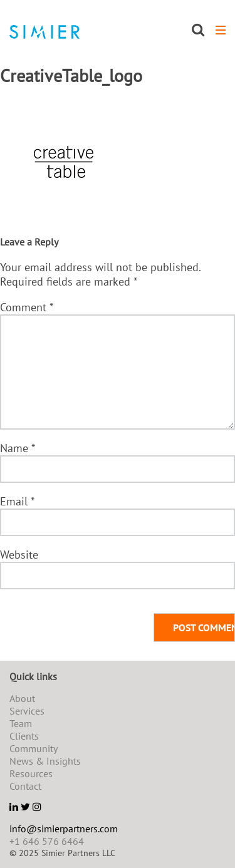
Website (19, 555)
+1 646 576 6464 (47, 841)
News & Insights (45, 761)
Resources (31, 773)
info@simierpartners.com (64, 829)
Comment (26, 307)
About (22, 698)
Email (17, 501)
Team (21, 723)
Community (34, 748)
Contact (25, 786)
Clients (24, 736)
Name (17, 448)
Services (27, 711)
